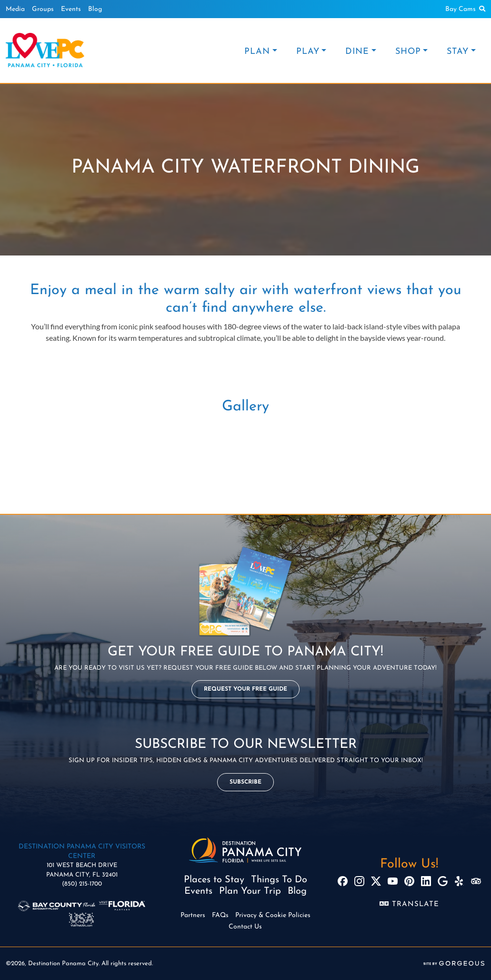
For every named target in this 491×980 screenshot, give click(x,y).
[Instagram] (359, 881)
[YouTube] (393, 881)
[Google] (443, 881)
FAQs (220, 915)
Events (71, 9)
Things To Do (279, 880)
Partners (193, 915)
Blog (95, 9)
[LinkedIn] (426, 881)
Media (15, 9)
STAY (458, 52)
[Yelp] (459, 881)
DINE (357, 52)
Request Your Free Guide (245, 689)
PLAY (308, 52)
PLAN (257, 52)
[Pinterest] (409, 881)
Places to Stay (214, 880)
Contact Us (245, 927)
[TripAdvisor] (476, 881)
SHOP (408, 52)
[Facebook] (343, 881)
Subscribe (245, 782)
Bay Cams (461, 9)
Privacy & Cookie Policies (273, 915)
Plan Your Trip (250, 891)
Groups (43, 9)
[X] (376, 881)
